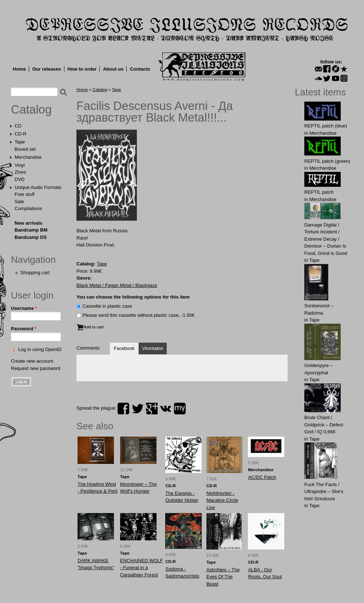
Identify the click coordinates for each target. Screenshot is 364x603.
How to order (82, 69)
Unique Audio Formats (38, 187)
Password (24, 329)
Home (19, 69)
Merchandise (28, 157)
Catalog (31, 110)
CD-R (21, 134)
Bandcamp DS (31, 237)
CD (18, 126)
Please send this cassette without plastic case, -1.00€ (139, 315)
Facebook (124, 348)
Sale (19, 202)
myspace (180, 409)
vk (166, 409)
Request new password (35, 368)
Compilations (28, 208)
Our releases (47, 69)
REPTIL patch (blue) (326, 126)
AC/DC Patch (262, 477)
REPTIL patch (319, 192)
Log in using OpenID (40, 349)
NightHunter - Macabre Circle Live (222, 500)
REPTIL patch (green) (327, 161)
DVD (19, 179)
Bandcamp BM (31, 230)
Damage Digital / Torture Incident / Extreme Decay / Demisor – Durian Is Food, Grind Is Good (326, 239)
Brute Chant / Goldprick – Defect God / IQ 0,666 (324, 425)
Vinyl (20, 165)
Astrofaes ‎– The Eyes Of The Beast (223, 577)
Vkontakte (153, 348)
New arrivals (29, 223)
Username (24, 308)
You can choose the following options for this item (133, 297)
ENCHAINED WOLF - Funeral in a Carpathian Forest (142, 568)
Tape (20, 142)
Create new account (32, 361)
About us (113, 69)
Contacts (140, 69)
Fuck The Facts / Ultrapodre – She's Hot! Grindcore (324, 492)
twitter (138, 409)
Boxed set (25, 149)
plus (152, 409)
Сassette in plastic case (108, 306)
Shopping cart (35, 273)
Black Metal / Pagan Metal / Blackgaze (117, 285)
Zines (20, 172)
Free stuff (25, 194)
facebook (123, 409)
